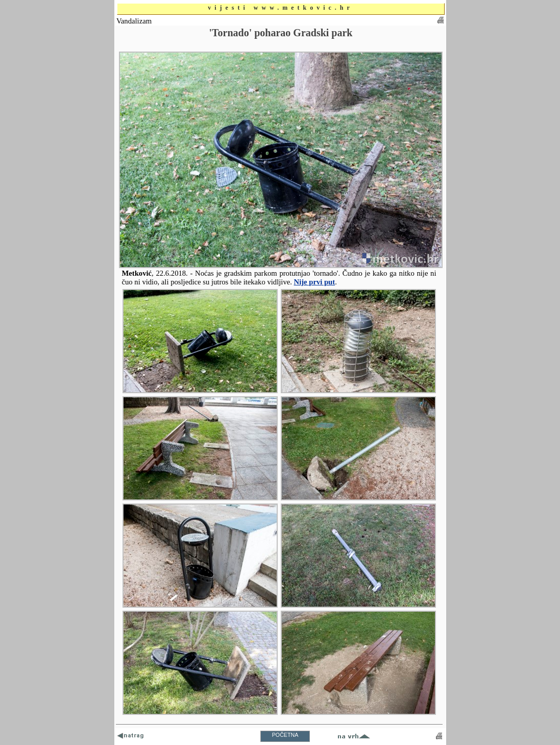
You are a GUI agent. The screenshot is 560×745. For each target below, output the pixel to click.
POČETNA (285, 735)
